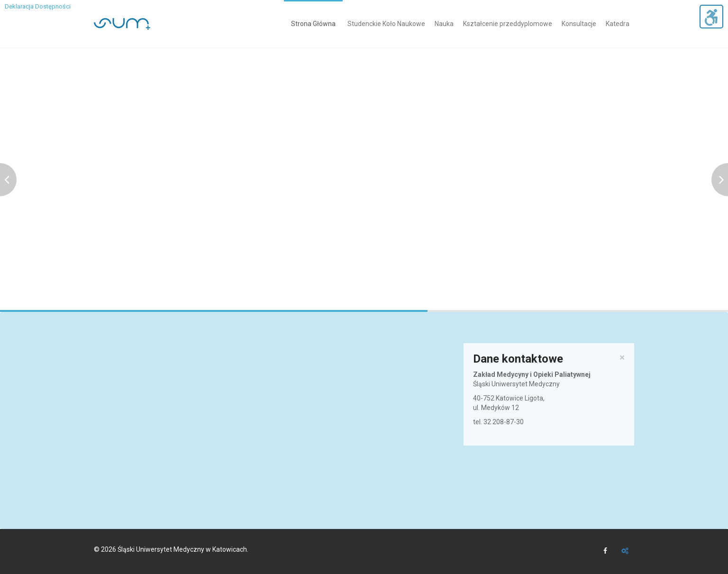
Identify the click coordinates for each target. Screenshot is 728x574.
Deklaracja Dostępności (38, 6)
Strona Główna (313, 24)
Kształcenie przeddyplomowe (508, 24)
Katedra (618, 24)
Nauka (444, 24)
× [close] (622, 358)
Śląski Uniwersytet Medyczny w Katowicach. (183, 549)
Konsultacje (579, 24)
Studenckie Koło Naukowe (386, 24)
